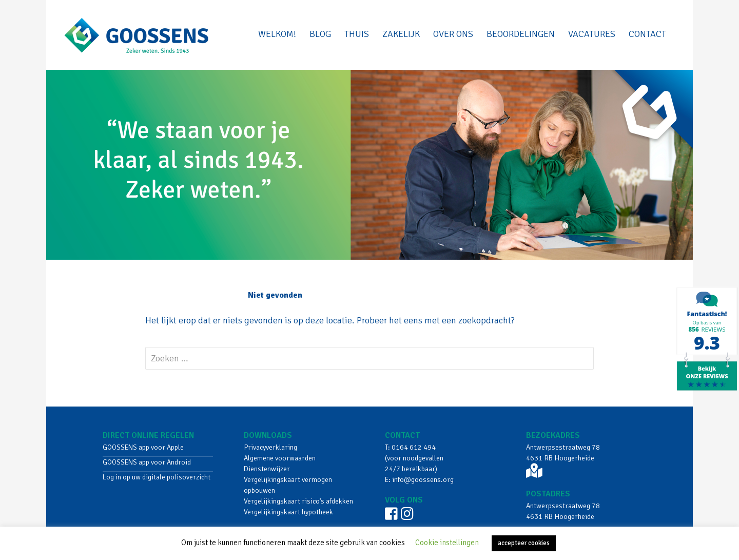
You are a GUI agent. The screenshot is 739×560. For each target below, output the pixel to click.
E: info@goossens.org (419, 480)
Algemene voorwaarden (280, 458)
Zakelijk (401, 34)
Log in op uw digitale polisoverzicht (157, 477)
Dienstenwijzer (267, 469)
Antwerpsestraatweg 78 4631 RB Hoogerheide (563, 460)
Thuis (357, 34)
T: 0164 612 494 (410, 447)
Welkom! (277, 34)
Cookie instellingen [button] (447, 543)
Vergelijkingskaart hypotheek (288, 512)
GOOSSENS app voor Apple (143, 447)
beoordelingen (521, 34)
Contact (647, 34)
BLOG (320, 34)
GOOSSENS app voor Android (147, 462)
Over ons (453, 34)
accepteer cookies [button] (524, 543)
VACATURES (592, 34)
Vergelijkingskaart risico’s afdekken (298, 501)
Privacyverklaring (270, 447)
